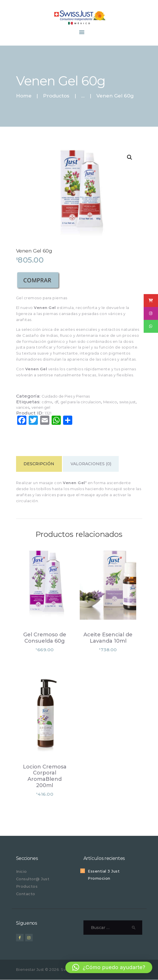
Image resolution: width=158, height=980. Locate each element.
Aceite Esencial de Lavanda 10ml (108, 638)
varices (23, 407)
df (56, 402)
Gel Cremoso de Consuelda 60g (45, 638)
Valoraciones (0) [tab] (91, 464)
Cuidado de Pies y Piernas (66, 396)
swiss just (127, 402)
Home (24, 96)
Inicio (22, 871)
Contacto (26, 894)
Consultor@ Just (33, 879)
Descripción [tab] (39, 464)
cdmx (47, 402)
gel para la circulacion (81, 402)
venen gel (41, 407)
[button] (130, 157)
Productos (56, 96)
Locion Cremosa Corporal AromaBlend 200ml (45, 776)
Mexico (110, 402)
